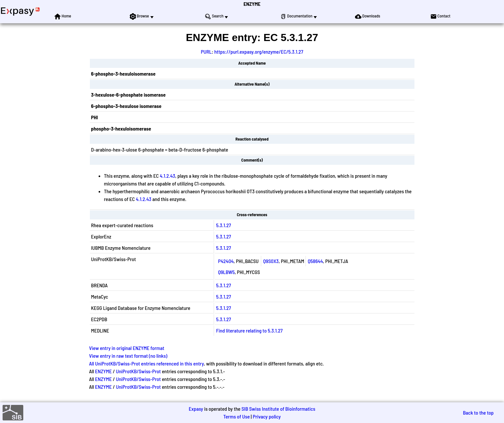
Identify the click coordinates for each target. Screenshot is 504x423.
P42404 (226, 261)
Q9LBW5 (226, 272)
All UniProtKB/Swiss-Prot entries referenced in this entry (147, 363)
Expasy (196, 409)
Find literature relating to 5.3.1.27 (249, 330)
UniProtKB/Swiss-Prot (138, 371)
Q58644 (315, 261)
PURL (206, 52)
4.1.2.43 (167, 176)
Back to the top (478, 412)
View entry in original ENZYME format (127, 348)
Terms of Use (237, 416)
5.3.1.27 (223, 225)
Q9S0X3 (271, 261)
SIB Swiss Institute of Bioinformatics (278, 409)
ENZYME (252, 4)
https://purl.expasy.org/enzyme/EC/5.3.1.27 (259, 52)
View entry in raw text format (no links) (128, 356)
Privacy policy (267, 416)
